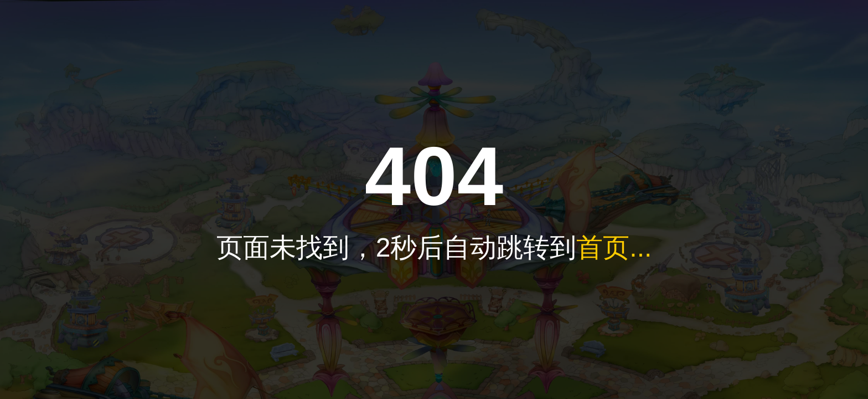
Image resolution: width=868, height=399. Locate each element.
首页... (614, 247)
